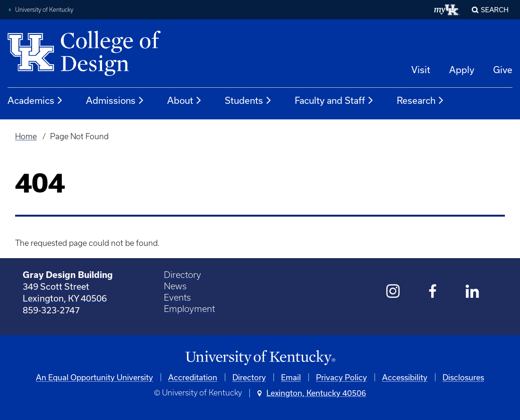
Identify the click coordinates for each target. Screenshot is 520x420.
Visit (421, 70)
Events (177, 298)
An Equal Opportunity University (94, 377)
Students (248, 101)
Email (291, 377)
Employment (189, 309)
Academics (35, 101)
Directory (183, 275)
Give (503, 70)
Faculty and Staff (334, 101)
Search (495, 10)
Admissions (115, 101)
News (175, 286)
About (185, 101)
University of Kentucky (44, 10)
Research (421, 101)
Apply (462, 70)
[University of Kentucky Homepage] (260, 358)
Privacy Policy (341, 377)
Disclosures (463, 377)
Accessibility (405, 377)
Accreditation (193, 377)
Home (26, 136)
